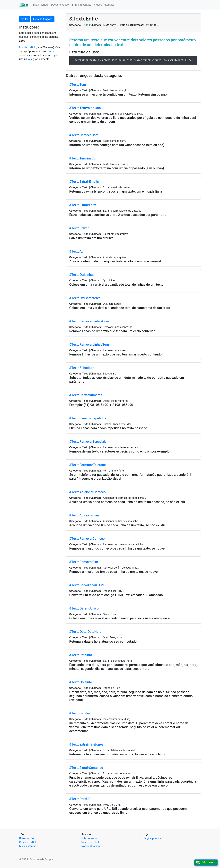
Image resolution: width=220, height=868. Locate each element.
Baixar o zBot (27, 838)
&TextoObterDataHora (85, 632)
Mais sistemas (28, 846)
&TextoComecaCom (84, 135)
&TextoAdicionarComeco (88, 492)
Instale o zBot (27, 47)
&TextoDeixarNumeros (86, 395)
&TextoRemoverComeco (87, 539)
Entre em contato (81, 5)
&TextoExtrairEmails (84, 182)
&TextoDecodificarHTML (87, 585)
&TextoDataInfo (81, 655)
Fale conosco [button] (206, 863)
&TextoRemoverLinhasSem (89, 345)
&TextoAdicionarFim (84, 515)
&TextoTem (78, 85)
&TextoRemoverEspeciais (88, 442)
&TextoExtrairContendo (86, 768)
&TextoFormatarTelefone (88, 465)
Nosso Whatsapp (91, 846)
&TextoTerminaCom (84, 158)
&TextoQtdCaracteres (85, 298)
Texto (85, 25)
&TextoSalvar (79, 228)
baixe (51, 51)
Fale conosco (89, 838)
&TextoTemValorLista (85, 108)
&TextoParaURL (81, 799)
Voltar (25, 19)
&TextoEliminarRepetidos (88, 418)
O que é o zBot (28, 842)
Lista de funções (43, 19)
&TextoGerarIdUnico (84, 608)
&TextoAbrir (78, 251)
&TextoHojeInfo (81, 682)
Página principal (153, 838)
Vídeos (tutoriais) (104, 5)
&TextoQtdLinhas (82, 275)
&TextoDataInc (80, 713)
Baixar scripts (40, 5)
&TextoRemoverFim (84, 562)
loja (30, 59)
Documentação (60, 5)
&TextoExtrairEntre (83, 205)
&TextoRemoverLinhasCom (89, 321)
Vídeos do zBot (90, 842)
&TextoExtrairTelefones (86, 744)
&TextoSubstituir (82, 368)
